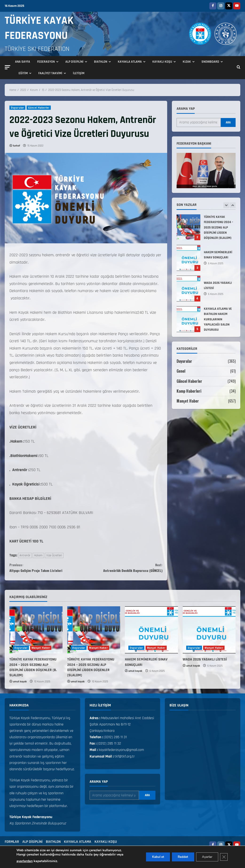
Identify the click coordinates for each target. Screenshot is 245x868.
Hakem (38, 555)
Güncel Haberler (39, 108)
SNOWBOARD (210, 62)
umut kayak (20, 685)
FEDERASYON (46, 62)
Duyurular (17, 108)
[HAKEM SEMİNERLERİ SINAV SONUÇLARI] (151, 633)
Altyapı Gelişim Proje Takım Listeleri (48, 569)
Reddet (178, 857)
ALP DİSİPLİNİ (74, 62)
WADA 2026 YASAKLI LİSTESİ (188, 289)
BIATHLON (101, 62)
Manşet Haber (188, 401)
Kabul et (150, 857)
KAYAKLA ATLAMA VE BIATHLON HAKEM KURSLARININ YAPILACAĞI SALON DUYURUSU (188, 319)
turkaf (16, 146)
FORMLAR (12, 845)
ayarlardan (25, 861)
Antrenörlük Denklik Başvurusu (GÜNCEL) (124, 569)
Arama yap (186, 109)
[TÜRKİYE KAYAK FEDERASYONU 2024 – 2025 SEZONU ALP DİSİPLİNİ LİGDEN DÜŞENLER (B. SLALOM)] (36, 633)
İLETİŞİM (79, 73)
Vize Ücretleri (54, 555)
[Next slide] (233, 205)
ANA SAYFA (23, 62)
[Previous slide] (226, 205)
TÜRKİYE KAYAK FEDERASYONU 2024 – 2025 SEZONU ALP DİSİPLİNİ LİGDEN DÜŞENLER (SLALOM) (188, 227)
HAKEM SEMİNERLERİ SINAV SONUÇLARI (188, 258)
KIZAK (187, 62)
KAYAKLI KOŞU (162, 62)
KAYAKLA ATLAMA (130, 62)
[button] (8, 67)
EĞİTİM (23, 73)
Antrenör (25, 555)
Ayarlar (205, 857)
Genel (181, 371)
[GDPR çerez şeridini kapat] (223, 857)
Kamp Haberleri (189, 391)
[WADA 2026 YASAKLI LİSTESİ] (209, 633)
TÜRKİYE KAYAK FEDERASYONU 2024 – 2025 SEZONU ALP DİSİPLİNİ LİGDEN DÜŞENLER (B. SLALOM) (33, 671)
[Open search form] (239, 68)
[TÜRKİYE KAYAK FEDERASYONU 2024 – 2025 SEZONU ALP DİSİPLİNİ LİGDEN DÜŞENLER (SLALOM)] (94, 633)
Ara (228, 122)
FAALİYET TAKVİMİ (50, 73)
